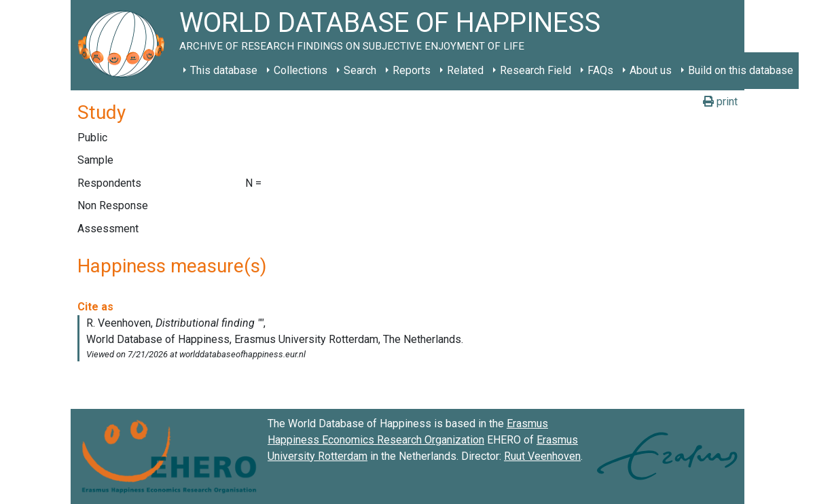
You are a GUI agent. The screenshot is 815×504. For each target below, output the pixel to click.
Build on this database (741, 70)
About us (651, 70)
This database (224, 70)
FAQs (600, 70)
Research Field (536, 70)
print (720, 102)
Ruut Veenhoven (542, 456)
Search (360, 70)
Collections (301, 70)
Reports (412, 70)
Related (465, 70)
